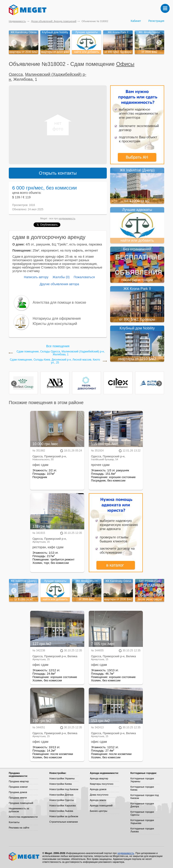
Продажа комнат (18, 787)
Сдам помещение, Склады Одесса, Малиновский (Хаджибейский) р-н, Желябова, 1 (60, 353)
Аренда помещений (101, 806)
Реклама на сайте (19, 828)
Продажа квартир (19, 781)
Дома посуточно (99, 795)
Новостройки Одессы (62, 800)
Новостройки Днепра (61, 795)
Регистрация (156, 21)
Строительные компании (64, 822)
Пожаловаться (84, 277)
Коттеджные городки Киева (142, 788)
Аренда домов (98, 789)
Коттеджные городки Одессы (142, 813)
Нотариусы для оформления (57, 318)
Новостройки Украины (62, 778)
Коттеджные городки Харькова (142, 822)
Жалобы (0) (61, 277)
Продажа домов (18, 792)
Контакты (14, 822)
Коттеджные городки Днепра (142, 805)
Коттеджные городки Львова (142, 830)
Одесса (16, 74)
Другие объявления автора (59, 284)
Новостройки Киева (60, 784)
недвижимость (67, 218)
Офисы (125, 64)
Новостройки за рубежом (64, 816)
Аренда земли (98, 800)
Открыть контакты (58, 173)
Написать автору (36, 277)
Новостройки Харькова (63, 806)
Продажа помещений (21, 803)
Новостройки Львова (61, 811)
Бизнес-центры (99, 811)
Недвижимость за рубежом (19, 810)
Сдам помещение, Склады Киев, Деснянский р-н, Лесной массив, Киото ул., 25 (55, 361)
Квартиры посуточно (102, 784)
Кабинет (136, 21)
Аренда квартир (99, 778)
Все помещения (58, 346)
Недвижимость (17, 21)
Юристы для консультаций (55, 324)
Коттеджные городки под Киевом (145, 797)
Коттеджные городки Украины (142, 780)
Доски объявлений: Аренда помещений (54, 21)
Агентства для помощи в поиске (59, 302)
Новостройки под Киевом (64, 789)
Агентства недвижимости (23, 817)
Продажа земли (18, 798)
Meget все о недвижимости (24, 856)
